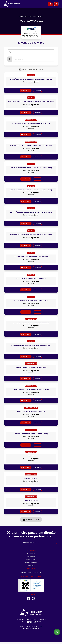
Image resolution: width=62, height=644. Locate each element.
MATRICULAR (26, 90)
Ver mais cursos (31, 520)
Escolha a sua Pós (31, 542)
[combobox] (9, 52)
